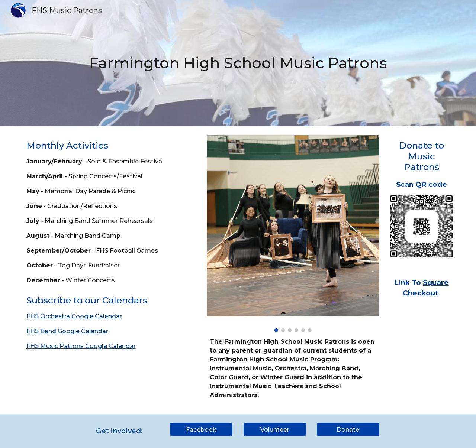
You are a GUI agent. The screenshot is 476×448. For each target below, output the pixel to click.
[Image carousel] (293, 234)
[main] (238, 63)
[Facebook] (201, 430)
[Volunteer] (275, 430)
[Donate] (348, 430)
